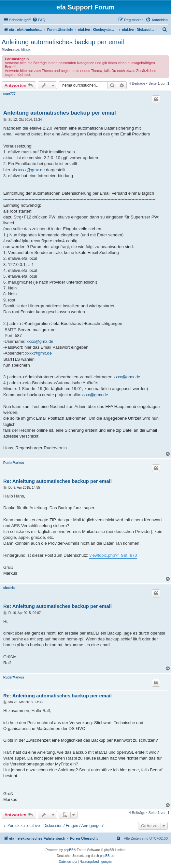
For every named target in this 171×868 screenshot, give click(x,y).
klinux (26, 49)
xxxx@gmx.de (32, 170)
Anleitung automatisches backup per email (63, 42)
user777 (9, 94)
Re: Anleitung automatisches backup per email (57, 481)
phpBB (69, 850)
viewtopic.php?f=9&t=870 (113, 555)
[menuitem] (39, 20)
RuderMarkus (14, 463)
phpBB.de (107, 856)
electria (9, 588)
